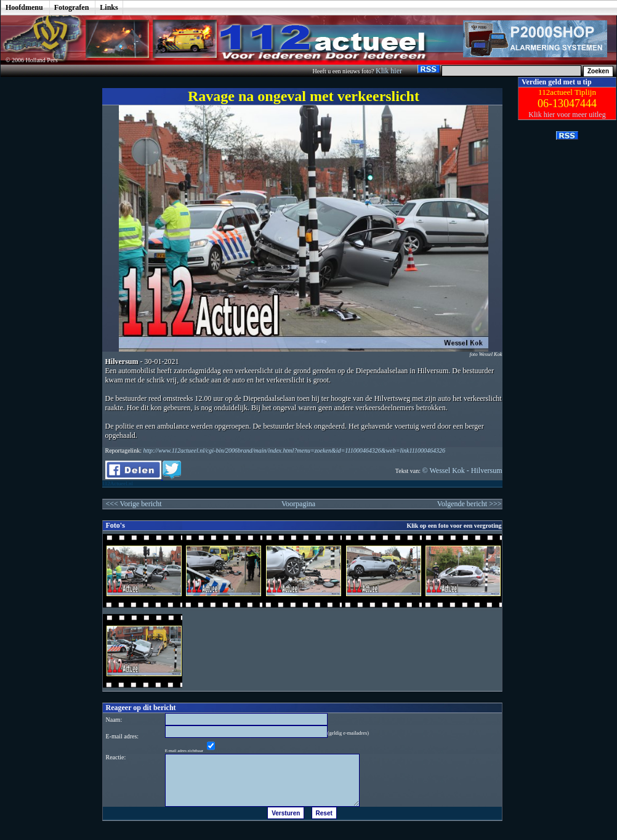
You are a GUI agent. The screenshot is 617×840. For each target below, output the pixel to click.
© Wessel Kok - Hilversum (462, 470)
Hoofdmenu (24, 7)
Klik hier (390, 71)
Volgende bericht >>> (470, 504)
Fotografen (72, 7)
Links (109, 7)
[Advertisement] (42, 262)
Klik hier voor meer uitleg (567, 115)
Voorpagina (298, 504)
